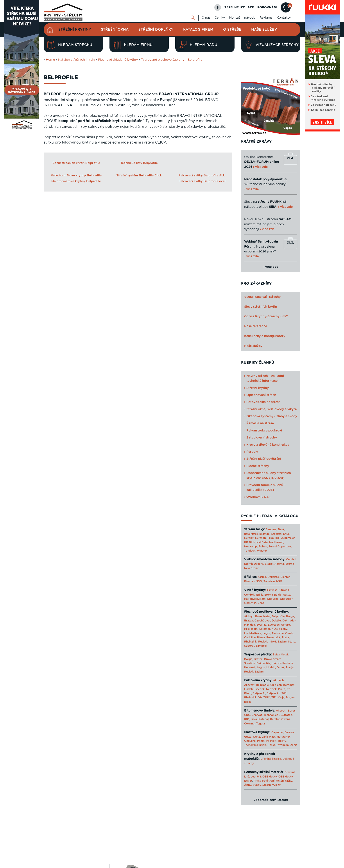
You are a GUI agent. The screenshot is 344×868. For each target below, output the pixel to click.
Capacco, (278, 732)
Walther (262, 551)
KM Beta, (262, 542)
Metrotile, (278, 633)
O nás (206, 18)
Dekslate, (274, 577)
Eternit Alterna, (275, 564)
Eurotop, (261, 538)
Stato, (292, 642)
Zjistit (55, 474)
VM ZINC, (264, 698)
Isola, (255, 629)
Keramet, (264, 629)
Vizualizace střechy (271, 45)
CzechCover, (263, 621)
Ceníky (220, 18)
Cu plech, (276, 685)
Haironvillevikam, (255, 599)
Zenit (261, 603)
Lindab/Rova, (253, 633)
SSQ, (259, 581)
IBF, (278, 538)
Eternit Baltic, (273, 595)
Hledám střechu (70, 45)
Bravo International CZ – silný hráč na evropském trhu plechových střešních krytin (73, 353)
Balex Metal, (263, 616)
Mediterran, (277, 542)
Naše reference (256, 326)
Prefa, (286, 637)
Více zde (272, 267)
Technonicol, (272, 715)
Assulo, (262, 577)
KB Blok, (250, 542)
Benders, (271, 529)
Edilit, (260, 595)
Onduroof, (287, 599)
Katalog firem (198, 30)
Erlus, (287, 534)
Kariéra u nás (292, 849)
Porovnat (59, 457)
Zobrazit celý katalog (272, 800)
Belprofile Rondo (65, 273)
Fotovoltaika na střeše (263, 402)
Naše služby (264, 30)
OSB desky (270, 777)
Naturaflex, (284, 737)
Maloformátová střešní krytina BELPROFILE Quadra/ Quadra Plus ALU (139, 279)
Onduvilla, (251, 603)
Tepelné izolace (185, 864)
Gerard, (286, 625)
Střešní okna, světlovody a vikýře (271, 409)
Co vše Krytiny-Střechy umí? (266, 316)
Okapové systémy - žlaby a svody (272, 416)
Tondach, (250, 551)
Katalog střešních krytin (76, 60)
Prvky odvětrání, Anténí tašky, (273, 781)
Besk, (281, 529)
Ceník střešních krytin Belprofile (76, 163)
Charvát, (257, 715)
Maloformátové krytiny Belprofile (76, 181)
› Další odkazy (271, 864)
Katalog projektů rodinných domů (220, 864)
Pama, (261, 741)
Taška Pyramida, (279, 745)
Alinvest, (272, 590)
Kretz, (257, 737)
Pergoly (252, 452)
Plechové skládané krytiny (118, 60)
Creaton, (277, 534)
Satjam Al (259, 693)
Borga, (290, 616)
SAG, (273, 642)
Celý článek (66, 381)
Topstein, (269, 581)
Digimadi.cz (99, 855)
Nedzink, (272, 689)
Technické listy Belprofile (139, 163)
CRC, (247, 715)
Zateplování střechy (262, 438)
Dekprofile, (264, 663)
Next (231, 463)
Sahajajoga (252, 864)
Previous (107, 463)
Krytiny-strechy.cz (104, 864)
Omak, (289, 633)
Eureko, (289, 732)
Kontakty (284, 18)
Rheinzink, (251, 642)
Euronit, (249, 538)
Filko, (271, 538)
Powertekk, (274, 637)
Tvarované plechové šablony (163, 60)
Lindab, (271, 667)
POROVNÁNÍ (267, 7)
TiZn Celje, (278, 698)
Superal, (249, 646)
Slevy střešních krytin (261, 307)
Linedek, (260, 689)
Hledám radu (198, 45)
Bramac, (265, 534)
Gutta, (287, 595)
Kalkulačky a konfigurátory (265, 336)
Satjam (259, 672)
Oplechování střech (261, 395)
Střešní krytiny (75, 30)
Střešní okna (115, 30)
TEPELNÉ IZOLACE (239, 7)
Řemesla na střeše (260, 423)
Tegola (260, 724)
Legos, (267, 633)
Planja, (261, 637)
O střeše (232, 30)
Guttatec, (287, 715)
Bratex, (249, 621)
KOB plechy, (280, 629)
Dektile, (277, 621)
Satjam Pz (273, 693)
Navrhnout (60, 441)
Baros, (292, 711)
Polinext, (271, 741)
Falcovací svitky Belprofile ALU (202, 176)
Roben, (263, 547)
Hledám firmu (133, 45)
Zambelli (261, 646)
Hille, (247, 629)
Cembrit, (292, 559)
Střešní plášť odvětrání (264, 459)
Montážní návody (242, 18)
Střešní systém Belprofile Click (139, 176)
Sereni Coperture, (280, 547)
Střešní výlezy (271, 785)
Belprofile (195, 60)
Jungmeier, (288, 538)
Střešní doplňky (156, 30)
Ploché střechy (258, 466)
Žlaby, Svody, (253, 785)
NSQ (279, 581)
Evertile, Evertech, (268, 625)
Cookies (274, 849)
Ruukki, (263, 642)
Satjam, (282, 642)
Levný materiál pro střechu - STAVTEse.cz (146, 864)
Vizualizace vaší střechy (262, 297)
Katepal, (264, 719)
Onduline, (273, 599)
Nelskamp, (251, 547)
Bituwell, (284, 590)
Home (50, 60)
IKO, (247, 719)
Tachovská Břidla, (256, 745)
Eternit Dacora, (254, 564)
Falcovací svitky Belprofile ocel (202, 181)
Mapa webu (257, 849)
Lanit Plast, (269, 737)
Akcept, (281, 711)
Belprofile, (263, 685)
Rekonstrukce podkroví (264, 431)
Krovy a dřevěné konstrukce (268, 445)
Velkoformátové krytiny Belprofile (76, 176)
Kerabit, (275, 719)
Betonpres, (251, 534)
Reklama (266, 18)
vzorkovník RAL (259, 497)
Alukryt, (249, 616)
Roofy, (282, 741)
